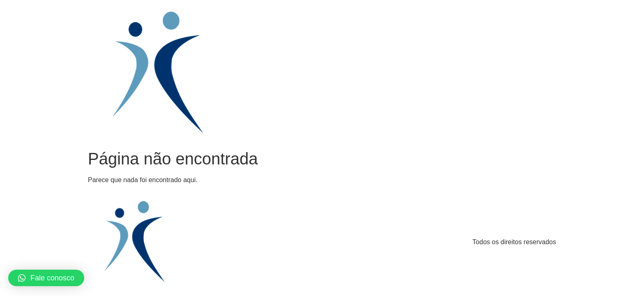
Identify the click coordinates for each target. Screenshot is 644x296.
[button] (46, 278)
